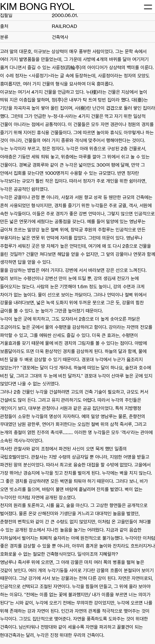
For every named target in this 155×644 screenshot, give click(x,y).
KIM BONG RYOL (37, 7)
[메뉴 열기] (148, 7)
